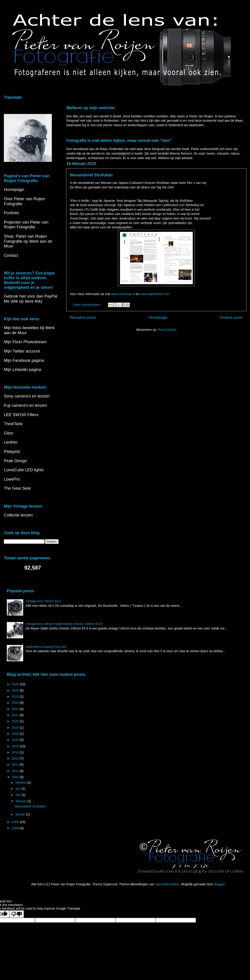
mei (18, 795)
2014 (16, 752)
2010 (16, 777)
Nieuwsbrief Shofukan (91, 175)
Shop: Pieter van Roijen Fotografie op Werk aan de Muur (28, 241)
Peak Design (15, 461)
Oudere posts (231, 317)
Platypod (12, 452)
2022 (16, 709)
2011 (16, 771)
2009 (16, 822)
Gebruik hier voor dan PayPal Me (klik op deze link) (31, 299)
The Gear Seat (17, 488)
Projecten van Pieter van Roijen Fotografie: (26, 225)
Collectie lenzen (18, 515)
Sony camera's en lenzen (27, 396)
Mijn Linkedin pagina (22, 370)
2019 (16, 728)
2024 (16, 696)
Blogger (219, 884)
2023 (16, 703)
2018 (16, 734)
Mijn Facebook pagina (24, 360)
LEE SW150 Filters (21, 415)
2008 (16, 828)
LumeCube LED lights (24, 470)
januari (21, 814)
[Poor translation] (17, 914)
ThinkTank (13, 424)
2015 (16, 746)
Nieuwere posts (83, 317)
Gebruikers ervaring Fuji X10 (46, 647)
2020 (16, 721)
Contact (11, 255)
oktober (21, 783)
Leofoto (11, 442)
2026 (16, 684)
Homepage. (14, 190)
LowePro (12, 479)
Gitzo (9, 433)
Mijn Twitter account (22, 351)
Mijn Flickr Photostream (25, 342)
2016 (16, 740)
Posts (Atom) (167, 330)
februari (21, 801)
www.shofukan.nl (123, 294)
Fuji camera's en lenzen (25, 405)
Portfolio (11, 213)
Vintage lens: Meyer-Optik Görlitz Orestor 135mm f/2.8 (64, 624)
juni (18, 789)
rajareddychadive (167, 884)
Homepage (158, 317)
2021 (16, 715)
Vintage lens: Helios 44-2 (43, 601)
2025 (16, 690)
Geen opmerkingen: (87, 305)
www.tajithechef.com (155, 294)
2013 (16, 758)
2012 (16, 765)
